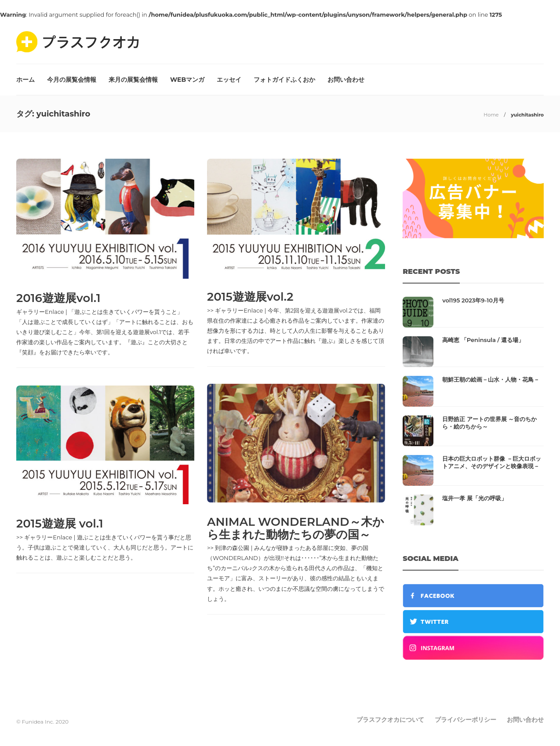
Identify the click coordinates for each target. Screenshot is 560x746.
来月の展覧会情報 (133, 80)
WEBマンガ (187, 80)
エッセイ (229, 80)
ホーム (25, 80)
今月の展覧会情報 (72, 80)
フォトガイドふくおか (284, 80)
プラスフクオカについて (390, 720)
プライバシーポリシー (465, 720)
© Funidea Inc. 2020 (42, 722)
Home (491, 115)
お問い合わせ (346, 80)
